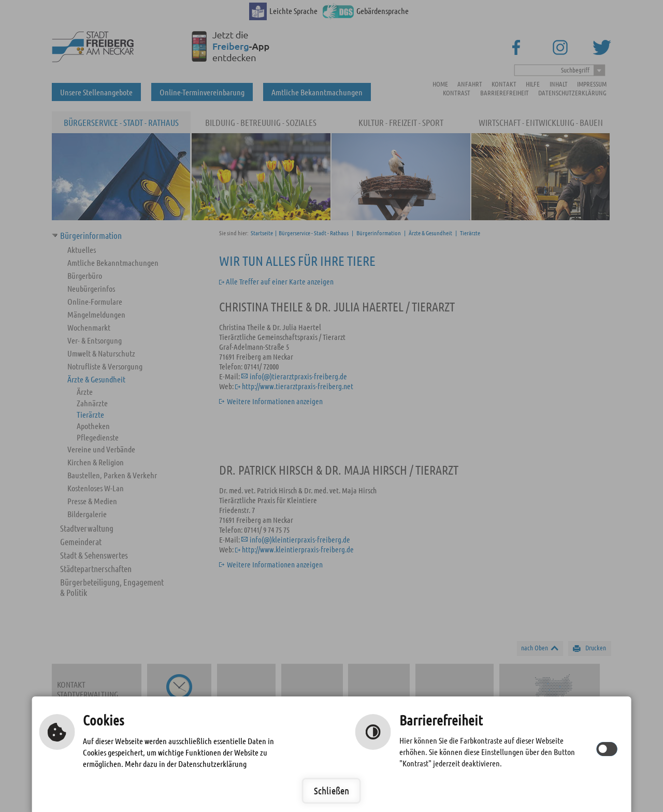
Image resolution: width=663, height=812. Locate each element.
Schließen (331, 790)
